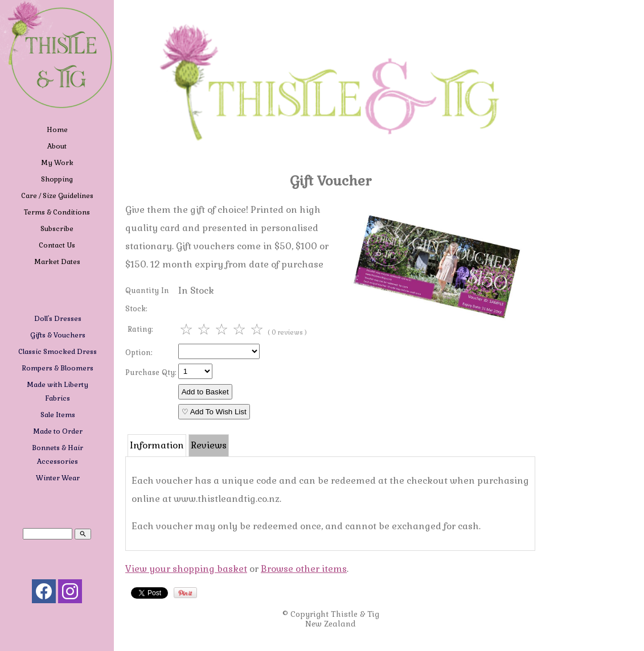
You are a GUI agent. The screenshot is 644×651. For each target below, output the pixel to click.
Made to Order (58, 431)
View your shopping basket (186, 569)
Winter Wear (58, 478)
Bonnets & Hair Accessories (58, 455)
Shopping (57, 179)
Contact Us (57, 245)
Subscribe (57, 229)
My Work (57, 163)
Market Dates (57, 262)
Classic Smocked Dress (58, 352)
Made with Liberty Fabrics (58, 392)
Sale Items (58, 415)
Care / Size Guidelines (57, 196)
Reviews (209, 445)
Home (57, 130)
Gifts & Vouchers (58, 335)
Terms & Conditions (57, 212)
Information (157, 445)
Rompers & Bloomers (58, 368)
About (57, 146)
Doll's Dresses (58, 319)
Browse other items (304, 569)
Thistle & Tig (355, 614)
